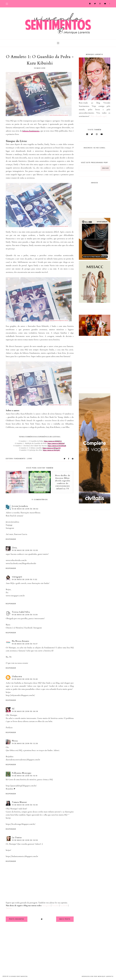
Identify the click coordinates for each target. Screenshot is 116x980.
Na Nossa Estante (21, 641)
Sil (13, 709)
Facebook (28, 628)
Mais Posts (65, 919)
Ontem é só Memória (14, 628)
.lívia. (15, 548)
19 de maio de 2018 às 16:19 (25, 776)
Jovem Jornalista (20, 506)
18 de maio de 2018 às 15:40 (25, 679)
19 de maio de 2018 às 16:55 (25, 840)
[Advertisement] (96, 365)
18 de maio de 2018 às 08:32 (25, 509)
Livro (29, 459)
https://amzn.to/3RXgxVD (52, 448)
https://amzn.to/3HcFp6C (52, 450)
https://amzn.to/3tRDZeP (56, 443)
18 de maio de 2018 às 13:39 (25, 615)
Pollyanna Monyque (22, 773)
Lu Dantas (17, 837)
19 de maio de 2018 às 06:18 (25, 711)
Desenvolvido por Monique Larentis (98, 976)
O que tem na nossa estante (17, 663)
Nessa (15, 741)
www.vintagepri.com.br (15, 596)
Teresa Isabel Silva (21, 612)
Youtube (55, 905)
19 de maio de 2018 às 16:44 (25, 805)
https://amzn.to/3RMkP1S (53, 441)
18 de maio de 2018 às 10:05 (25, 550)
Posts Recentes (17, 919)
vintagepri (17, 577)
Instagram (10, 528)
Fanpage (9, 525)
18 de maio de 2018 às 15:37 (25, 644)
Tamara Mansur (19, 802)
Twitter (9, 908)
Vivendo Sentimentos (18, 976)
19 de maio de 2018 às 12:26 (25, 744)
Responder (11, 539)
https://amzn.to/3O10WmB (57, 446)
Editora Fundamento (31, 131)
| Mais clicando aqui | (98, 116)
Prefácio (9, 727)
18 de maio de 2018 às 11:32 (25, 580)
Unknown (17, 676)
